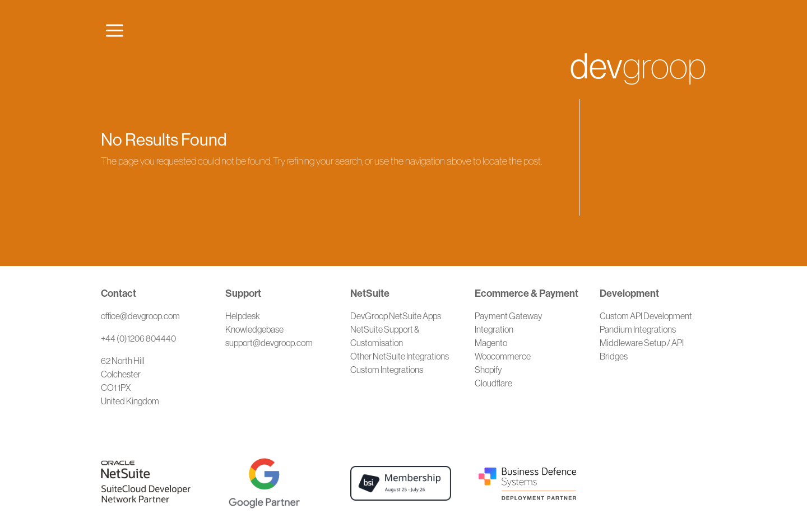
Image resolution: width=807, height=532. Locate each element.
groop (638, 66)
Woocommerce (503, 356)
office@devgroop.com (140, 316)
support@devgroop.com (269, 343)
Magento (491, 343)
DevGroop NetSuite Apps (396, 316)
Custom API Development (646, 316)
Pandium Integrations (638, 329)
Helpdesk (243, 316)
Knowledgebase (254, 329)
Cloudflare (493, 383)
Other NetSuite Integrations (400, 356)
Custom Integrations (387, 370)
